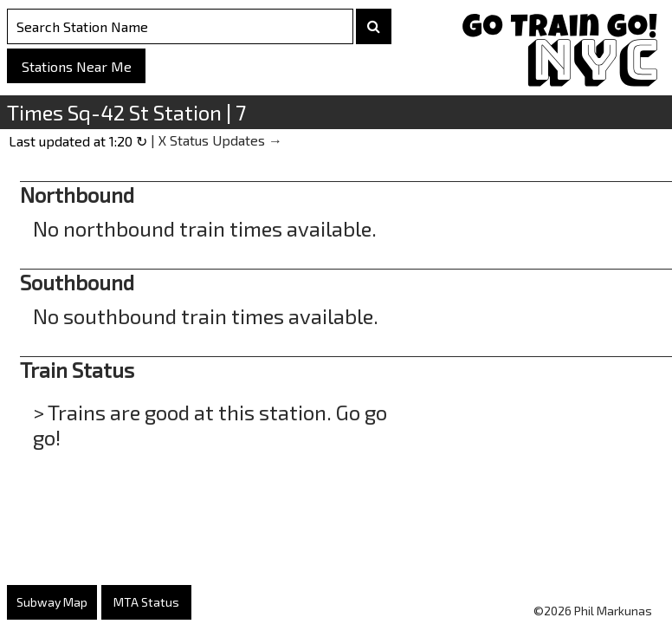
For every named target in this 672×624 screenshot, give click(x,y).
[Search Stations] (180, 26)
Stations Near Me (77, 66)
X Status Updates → (220, 140)
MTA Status (146, 602)
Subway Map (52, 602)
